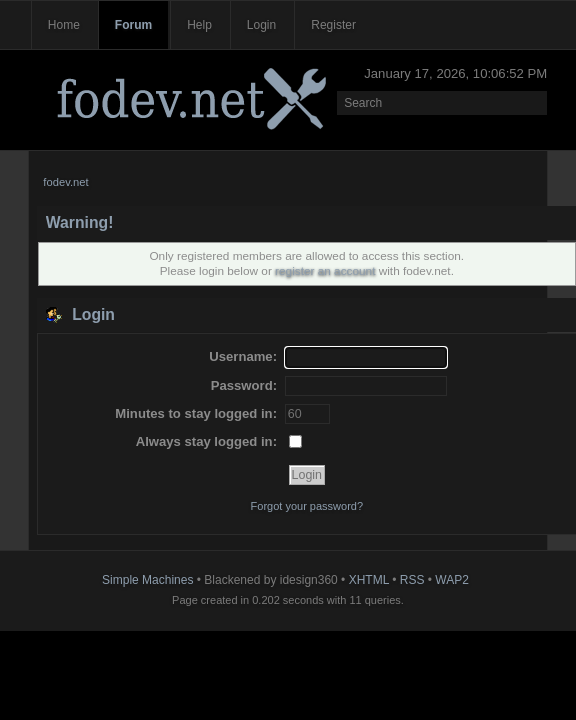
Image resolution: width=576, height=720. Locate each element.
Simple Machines (147, 580)
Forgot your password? (307, 506)
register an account (325, 271)
